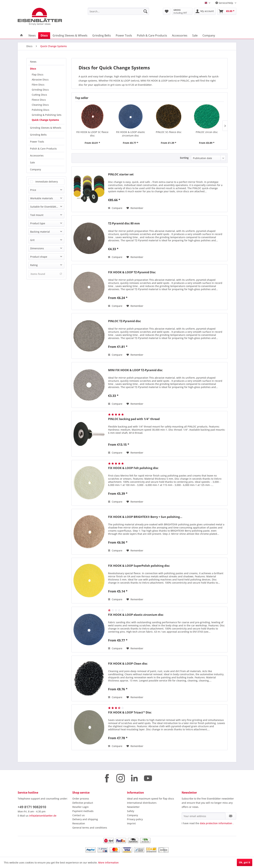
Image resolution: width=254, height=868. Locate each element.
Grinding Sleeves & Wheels (46, 128)
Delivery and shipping (85, 819)
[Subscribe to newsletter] (231, 816)
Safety (131, 811)
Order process (81, 799)
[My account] (205, 11)
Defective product (83, 803)
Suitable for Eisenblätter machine (47, 207)
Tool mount (37, 215)
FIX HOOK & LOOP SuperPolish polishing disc (139, 566)
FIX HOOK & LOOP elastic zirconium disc (131, 134)
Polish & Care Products (43, 149)
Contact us (79, 815)
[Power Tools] (124, 35)
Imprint (131, 823)
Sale (32, 162)
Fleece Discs (39, 100)
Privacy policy (135, 819)
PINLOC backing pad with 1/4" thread (134, 419)
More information (108, 863)
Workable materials (42, 198)
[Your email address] (204, 816)
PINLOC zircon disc (207, 132)
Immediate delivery (47, 182)
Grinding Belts (38, 135)
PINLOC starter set (121, 174)
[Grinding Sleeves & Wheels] (70, 35)
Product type (38, 223)
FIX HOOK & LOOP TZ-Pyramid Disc (132, 272)
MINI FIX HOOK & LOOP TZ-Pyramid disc (135, 370)
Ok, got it (245, 862)
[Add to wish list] (135, 208)
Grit (32, 240)
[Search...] (118, 11)
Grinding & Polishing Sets (47, 115)
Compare (115, 208)
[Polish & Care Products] (152, 35)
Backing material (40, 232)
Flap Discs (38, 74)
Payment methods (83, 811)
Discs (33, 69)
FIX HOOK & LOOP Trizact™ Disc (130, 712)
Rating (34, 265)
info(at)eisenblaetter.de (43, 816)
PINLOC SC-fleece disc (169, 132)
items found (46, 274)
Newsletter (133, 807)
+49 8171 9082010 (32, 807)
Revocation (79, 823)
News (33, 62)
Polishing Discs (41, 110)
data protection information (216, 823)
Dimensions (37, 248)
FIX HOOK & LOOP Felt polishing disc (133, 468)
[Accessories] (180, 35)
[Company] (209, 35)
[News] (32, 35)
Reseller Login (81, 807)
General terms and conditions (90, 828)
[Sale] (195, 35)
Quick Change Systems (45, 120)
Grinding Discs (40, 90)
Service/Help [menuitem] (225, 3)
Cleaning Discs (40, 105)
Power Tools (37, 142)
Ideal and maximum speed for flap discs (151, 799)
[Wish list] (167, 11)
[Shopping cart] (227, 11)
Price (33, 190)
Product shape (39, 257)
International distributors (142, 803)
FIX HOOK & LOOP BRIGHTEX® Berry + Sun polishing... (145, 517)
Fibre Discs (38, 85)
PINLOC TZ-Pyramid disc (124, 321)
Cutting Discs (39, 95)
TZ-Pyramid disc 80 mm (124, 223)
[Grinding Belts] (102, 35)
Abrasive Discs (40, 80)
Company (35, 169)
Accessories (37, 156)
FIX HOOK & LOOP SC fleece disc (92, 134)
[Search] (145, 11)
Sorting (184, 158)
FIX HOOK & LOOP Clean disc (128, 664)
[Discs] (44, 35)
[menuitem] (118, 11)
